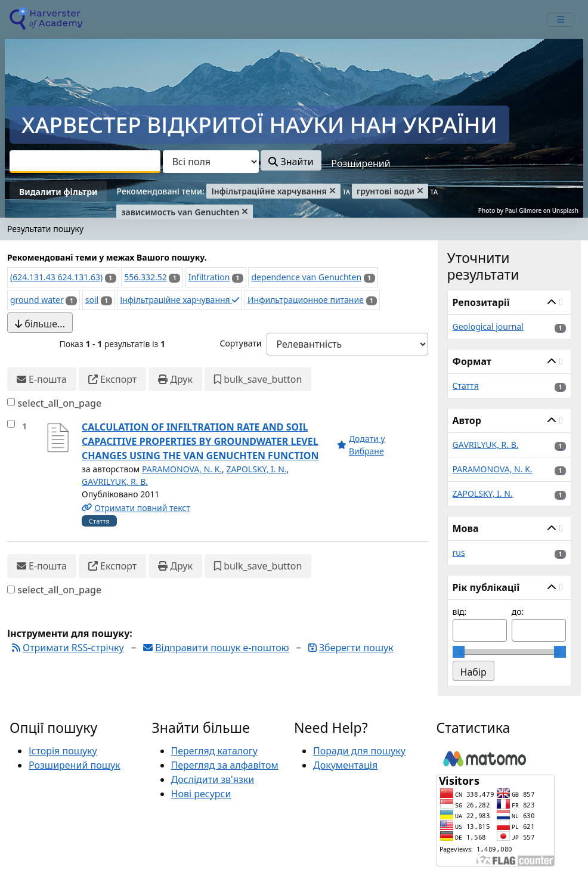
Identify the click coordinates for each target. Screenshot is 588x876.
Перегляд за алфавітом (225, 765)
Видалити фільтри (58, 192)
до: (518, 612)
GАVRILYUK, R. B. (115, 482)
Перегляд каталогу (214, 751)
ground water (37, 300)
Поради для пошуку (359, 751)
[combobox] (85, 162)
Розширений (360, 163)
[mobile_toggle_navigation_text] (561, 20)
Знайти (291, 162)
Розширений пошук (75, 765)
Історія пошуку (63, 751)
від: (460, 612)
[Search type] (211, 162)
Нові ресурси (201, 794)
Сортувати (240, 343)
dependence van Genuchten (306, 277)
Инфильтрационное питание (306, 300)
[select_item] (11, 424)
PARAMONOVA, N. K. (182, 469)
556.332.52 (146, 277)
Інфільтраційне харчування (180, 300)
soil (92, 300)
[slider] (459, 652)
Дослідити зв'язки (213, 779)
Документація (345, 765)
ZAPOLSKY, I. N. (257, 469)
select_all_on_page (59, 403)
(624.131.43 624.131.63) (56, 277)
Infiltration (209, 277)
